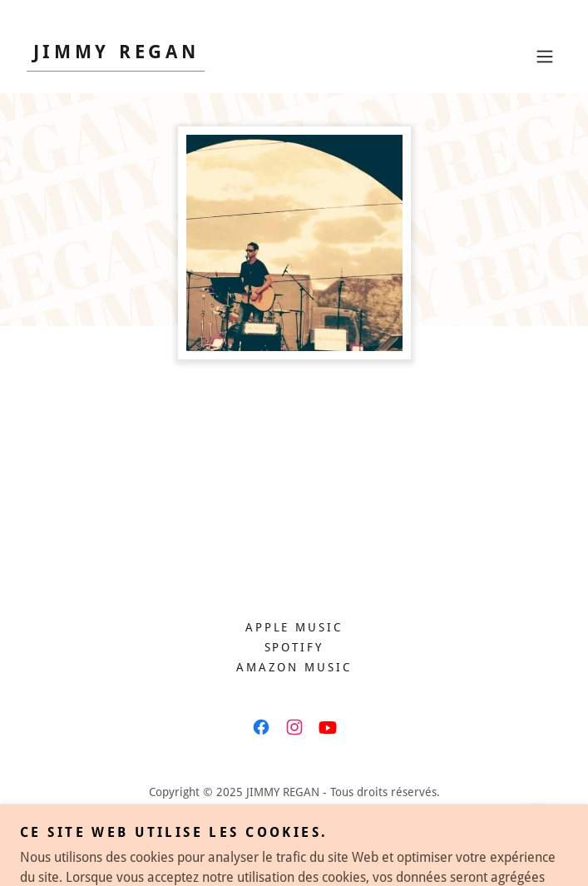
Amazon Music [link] (294, 667)
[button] (545, 57)
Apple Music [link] (294, 627)
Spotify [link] (294, 647)
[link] (116, 54)
